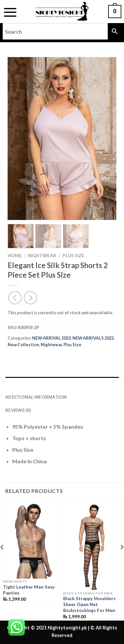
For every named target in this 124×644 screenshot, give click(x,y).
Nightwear (42, 256)
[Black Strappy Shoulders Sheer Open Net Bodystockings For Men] (92, 547)
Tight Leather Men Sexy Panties (29, 590)
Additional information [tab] (36, 397)
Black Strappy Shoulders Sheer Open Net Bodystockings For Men (89, 604)
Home (15, 256)
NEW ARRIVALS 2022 (93, 338)
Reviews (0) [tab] (18, 410)
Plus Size (73, 256)
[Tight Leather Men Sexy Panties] (32, 541)
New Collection (23, 345)
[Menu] (10, 12)
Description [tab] (21, 383)
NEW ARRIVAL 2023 (51, 338)
